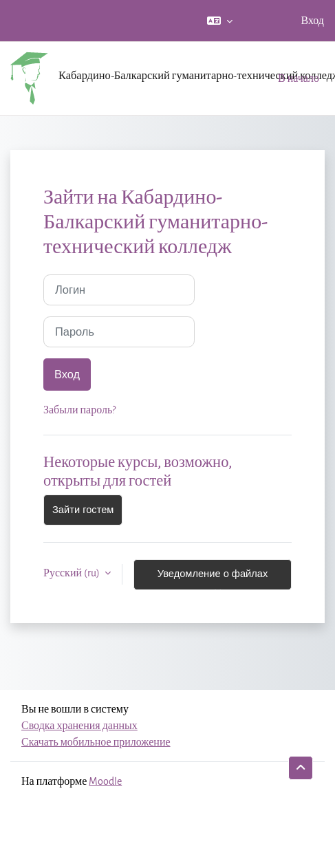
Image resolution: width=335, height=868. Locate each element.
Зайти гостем (83, 510)
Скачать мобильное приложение (96, 742)
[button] (220, 21)
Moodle (105, 781)
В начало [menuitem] (299, 78)
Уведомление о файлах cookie (213, 579)
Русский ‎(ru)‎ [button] (73, 573)
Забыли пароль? (79, 410)
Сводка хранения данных (79, 725)
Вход (312, 20)
